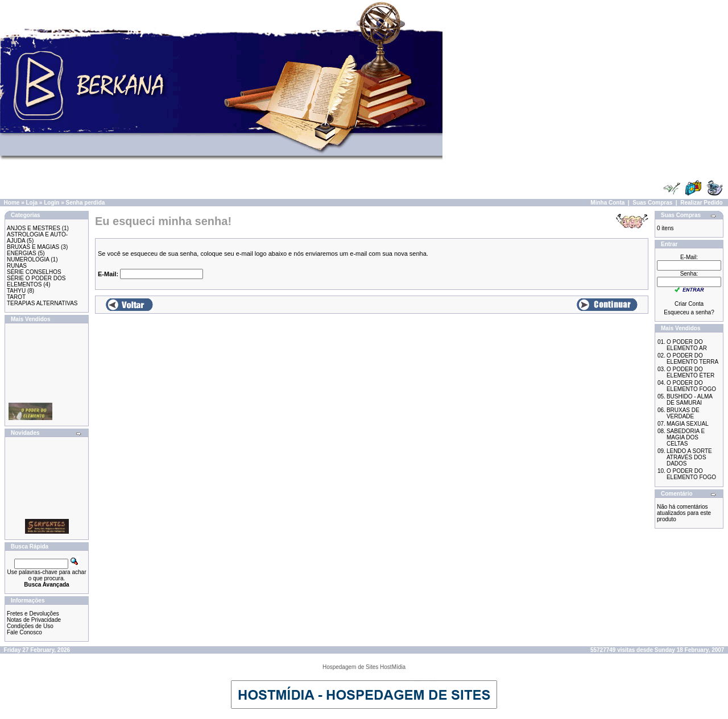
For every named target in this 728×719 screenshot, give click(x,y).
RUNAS (17, 266)
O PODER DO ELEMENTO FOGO (691, 386)
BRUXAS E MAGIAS (33, 247)
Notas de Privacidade (34, 620)
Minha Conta (607, 203)
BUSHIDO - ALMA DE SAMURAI (690, 400)
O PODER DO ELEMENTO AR (687, 345)
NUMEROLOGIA (28, 259)
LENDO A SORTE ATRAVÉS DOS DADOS (689, 457)
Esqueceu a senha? (689, 312)
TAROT (16, 297)
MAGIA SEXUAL (688, 424)
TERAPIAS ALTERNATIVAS (42, 303)
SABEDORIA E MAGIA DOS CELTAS (686, 437)
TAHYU (16, 291)
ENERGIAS (22, 253)
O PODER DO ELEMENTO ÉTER (690, 372)
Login (51, 203)
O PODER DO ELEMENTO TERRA (692, 359)
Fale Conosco (24, 632)
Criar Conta (689, 304)
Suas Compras (652, 203)
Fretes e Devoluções (33, 614)
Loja (32, 203)
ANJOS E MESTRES (34, 228)
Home (12, 203)
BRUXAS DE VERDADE (683, 413)
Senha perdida (86, 203)
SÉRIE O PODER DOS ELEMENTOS (36, 281)
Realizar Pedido (701, 203)
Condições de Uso (30, 626)
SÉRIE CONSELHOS (34, 272)
